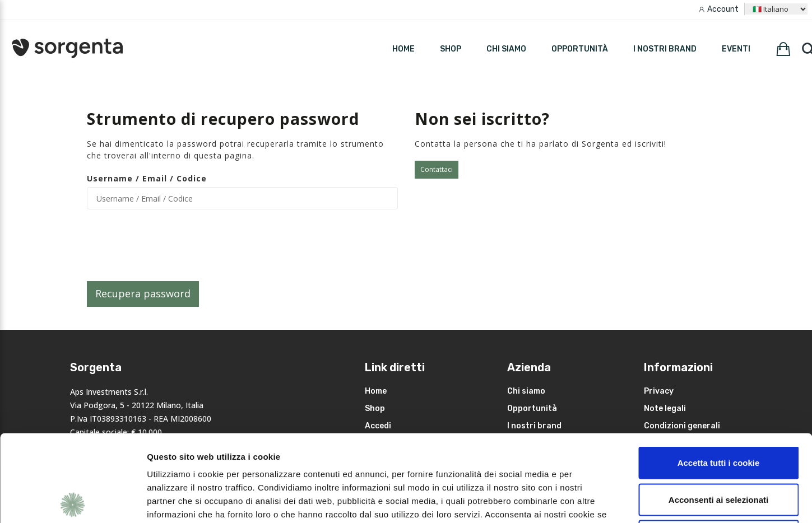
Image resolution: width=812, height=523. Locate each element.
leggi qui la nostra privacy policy (217, 454)
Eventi (736, 49)
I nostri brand (665, 49)
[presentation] (172, 245)
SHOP (451, 49)
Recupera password (143, 293)
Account (723, 9)
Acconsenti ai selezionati (718, 413)
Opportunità (580, 49)
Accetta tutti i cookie (719, 376)
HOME (403, 49)
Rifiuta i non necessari (718, 449)
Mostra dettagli (595, 501)
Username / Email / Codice (147, 178)
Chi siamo (506, 49)
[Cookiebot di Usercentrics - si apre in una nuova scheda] (73, 501)
